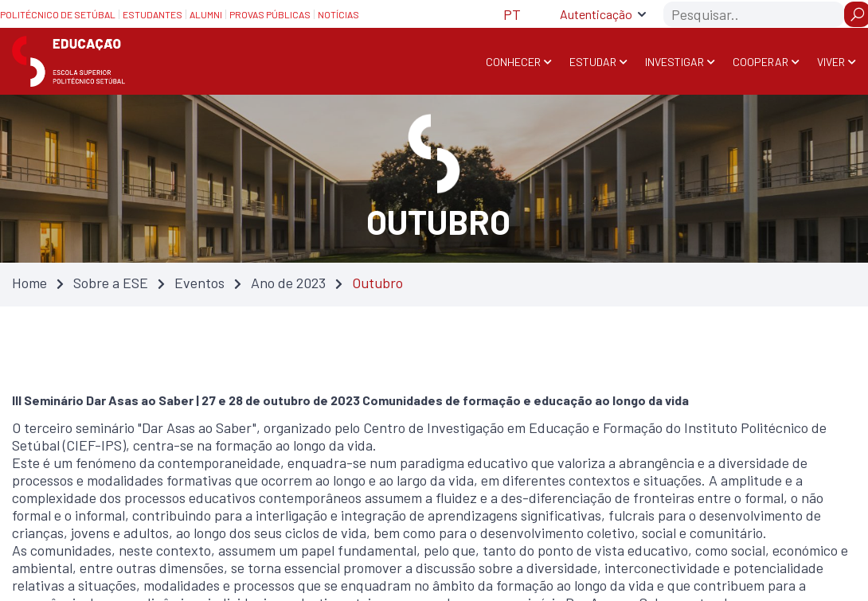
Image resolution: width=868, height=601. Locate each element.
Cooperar (760, 62)
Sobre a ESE (111, 283)
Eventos (199, 283)
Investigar (674, 62)
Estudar (593, 62)
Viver (831, 62)
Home (29, 283)
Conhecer (513, 62)
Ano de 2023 (288, 283)
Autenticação (596, 14)
